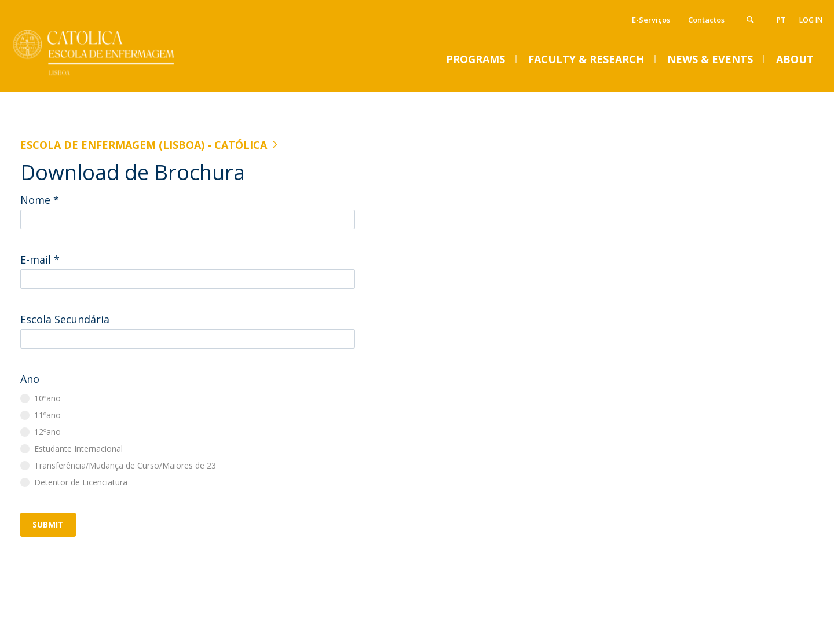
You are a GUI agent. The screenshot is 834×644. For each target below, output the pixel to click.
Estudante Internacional (78, 449)
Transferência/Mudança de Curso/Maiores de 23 (125, 465)
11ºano (47, 415)
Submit (48, 524)
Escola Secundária (65, 319)
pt (781, 20)
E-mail (40, 259)
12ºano (47, 432)
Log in (811, 20)
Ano (30, 379)
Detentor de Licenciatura (81, 482)
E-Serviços (651, 20)
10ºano (47, 398)
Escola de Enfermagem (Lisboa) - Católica (144, 145)
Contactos (706, 20)
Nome (40, 200)
